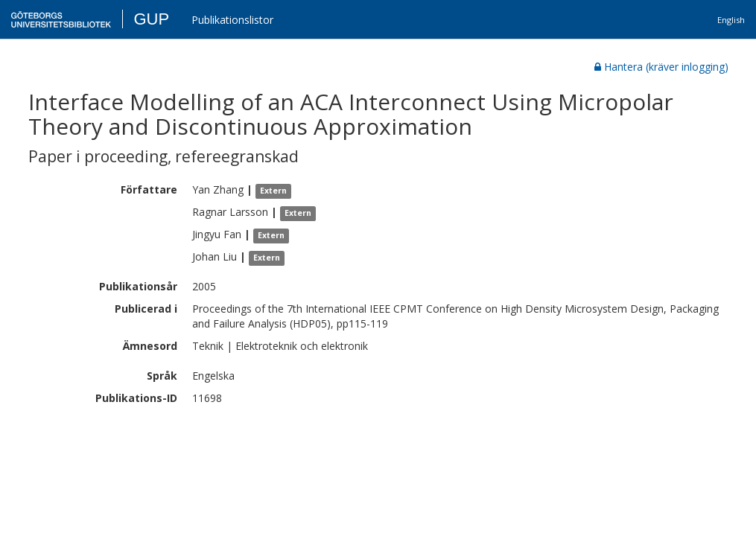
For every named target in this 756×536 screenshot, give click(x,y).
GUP (151, 19)
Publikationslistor (232, 20)
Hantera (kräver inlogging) (661, 67)
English (731, 20)
